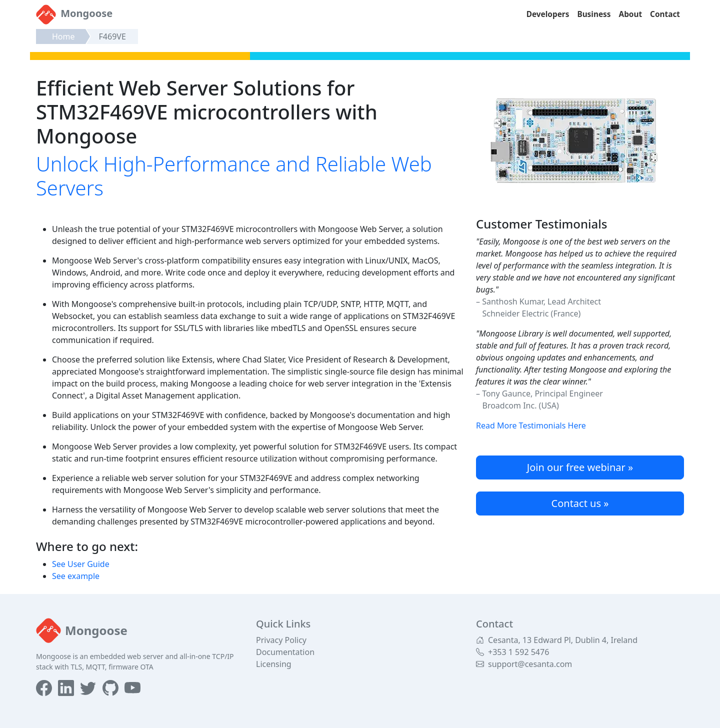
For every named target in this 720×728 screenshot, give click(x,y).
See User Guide (81, 564)
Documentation (285, 652)
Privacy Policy (281, 640)
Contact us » (580, 503)
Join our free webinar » (580, 467)
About (631, 14)
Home (63, 36)
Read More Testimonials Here (531, 425)
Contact (665, 14)
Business (594, 14)
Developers (548, 14)
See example (76, 576)
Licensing (274, 664)
